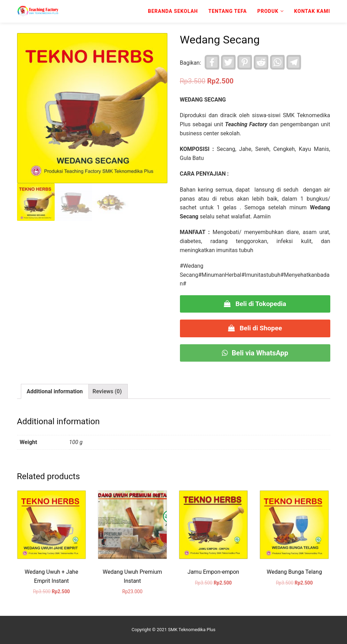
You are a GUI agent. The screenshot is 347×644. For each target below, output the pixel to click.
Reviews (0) (107, 391)
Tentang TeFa (228, 11)
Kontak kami (312, 11)
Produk (268, 11)
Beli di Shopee (255, 328)
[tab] (55, 392)
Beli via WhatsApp (255, 353)
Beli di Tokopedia (255, 304)
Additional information (55, 391)
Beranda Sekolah (173, 11)
